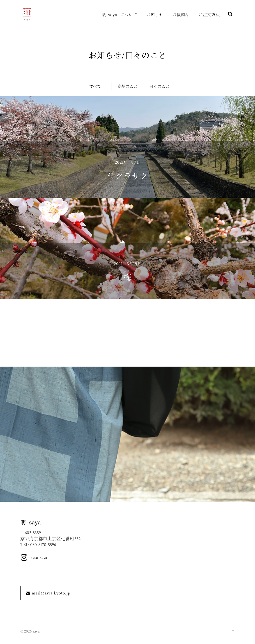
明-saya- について (120, 14)
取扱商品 (181, 14)
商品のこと (127, 86)
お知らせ (155, 14)
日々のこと (159, 86)
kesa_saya (39, 558)
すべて (95, 86)
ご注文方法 (209, 14)
